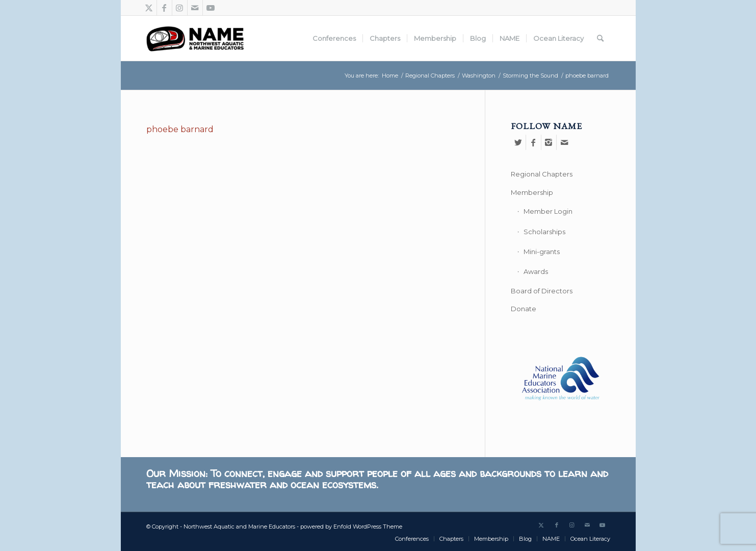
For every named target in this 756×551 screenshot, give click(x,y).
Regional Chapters (542, 174)
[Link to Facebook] (164, 8)
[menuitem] (334, 38)
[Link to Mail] (195, 8)
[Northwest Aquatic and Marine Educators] (195, 38)
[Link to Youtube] (211, 8)
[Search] (600, 38)
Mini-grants (542, 252)
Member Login (548, 211)
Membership (532, 192)
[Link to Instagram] (180, 8)
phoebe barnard (180, 129)
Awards (536, 271)
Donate (524, 309)
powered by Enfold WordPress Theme (351, 527)
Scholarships (544, 232)
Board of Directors (542, 291)
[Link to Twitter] (149, 8)
